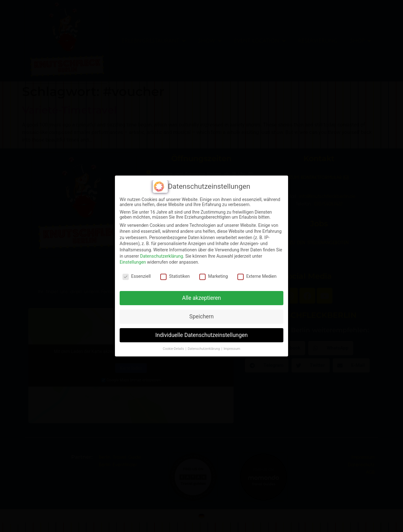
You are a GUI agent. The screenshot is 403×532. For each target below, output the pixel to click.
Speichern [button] (201, 316)
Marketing (214, 276)
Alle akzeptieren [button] (201, 298)
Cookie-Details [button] (174, 349)
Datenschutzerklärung (162, 256)
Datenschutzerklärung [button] (204, 349)
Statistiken (175, 276)
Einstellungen (133, 262)
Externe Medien (257, 276)
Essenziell (137, 276)
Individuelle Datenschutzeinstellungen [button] (201, 335)
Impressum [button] (232, 349)
